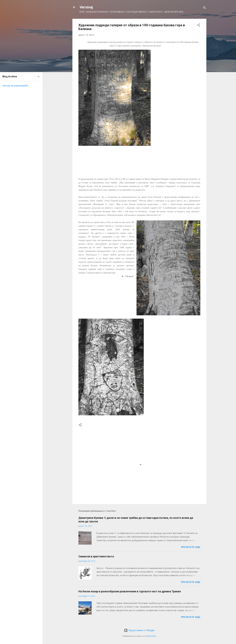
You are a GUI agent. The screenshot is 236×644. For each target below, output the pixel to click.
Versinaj (86, 7)
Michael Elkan (151, 636)
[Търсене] (205, 8)
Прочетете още (191, 547)
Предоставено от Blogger (139, 630)
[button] (199, 26)
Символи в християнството (96, 556)
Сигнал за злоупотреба (15, 86)
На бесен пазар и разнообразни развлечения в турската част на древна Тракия (130, 591)
